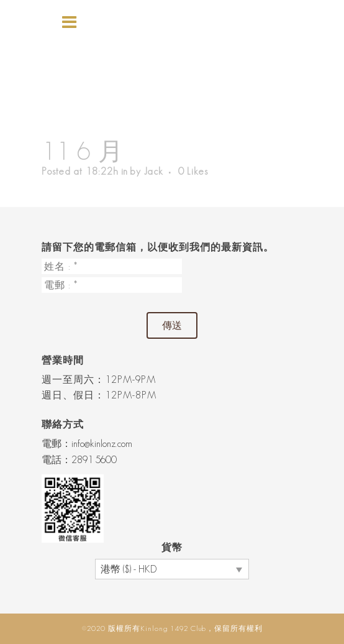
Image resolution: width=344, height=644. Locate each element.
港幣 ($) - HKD (129, 569)
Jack (154, 171)
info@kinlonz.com (102, 444)
